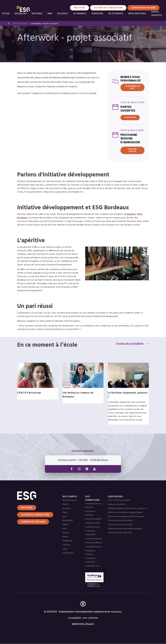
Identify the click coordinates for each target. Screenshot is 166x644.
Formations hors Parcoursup (120, 525)
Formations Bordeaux (90, 513)
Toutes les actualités (130, 344)
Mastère (131, 214)
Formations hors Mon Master (120, 520)
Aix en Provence (70, 500)
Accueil (9, 23)
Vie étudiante (116, 14)
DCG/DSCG (63, 14)
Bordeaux (67, 508)
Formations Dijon (93, 523)
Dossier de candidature (35, 515)
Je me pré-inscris (132, 150)
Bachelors (21, 14)
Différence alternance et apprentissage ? (126, 512)
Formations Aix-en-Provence (94, 506)
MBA (50, 14)
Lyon (65, 517)
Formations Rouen (93, 547)
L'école (6, 14)
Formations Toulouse (90, 553)
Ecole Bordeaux (20, 24)
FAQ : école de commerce (119, 500)
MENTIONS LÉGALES (83, 624)
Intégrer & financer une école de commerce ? (128, 508)
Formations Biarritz (93, 519)
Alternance (80, 14)
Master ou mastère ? (117, 504)
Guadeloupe (68, 553)
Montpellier (68, 520)
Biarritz (66, 504)
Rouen (65, 537)
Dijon (65, 512)
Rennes (66, 533)
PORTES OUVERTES (157, 14)
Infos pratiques (137, 14)
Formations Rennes (94, 543)
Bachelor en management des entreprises (126, 517)
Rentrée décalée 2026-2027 (120, 533)
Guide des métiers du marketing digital (125, 529)
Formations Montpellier (90, 533)
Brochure (27, 508)
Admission (97, 14)
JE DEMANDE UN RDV (132, 87)
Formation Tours (92, 566)
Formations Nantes (93, 539)
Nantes (66, 525)
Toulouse (67, 545)
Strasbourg (67, 541)
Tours (65, 549)
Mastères (37, 14)
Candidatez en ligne (33, 522)
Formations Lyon (93, 527)
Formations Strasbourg (90, 560)
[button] (83, 608)
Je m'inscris (130, 117)
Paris (64, 529)
